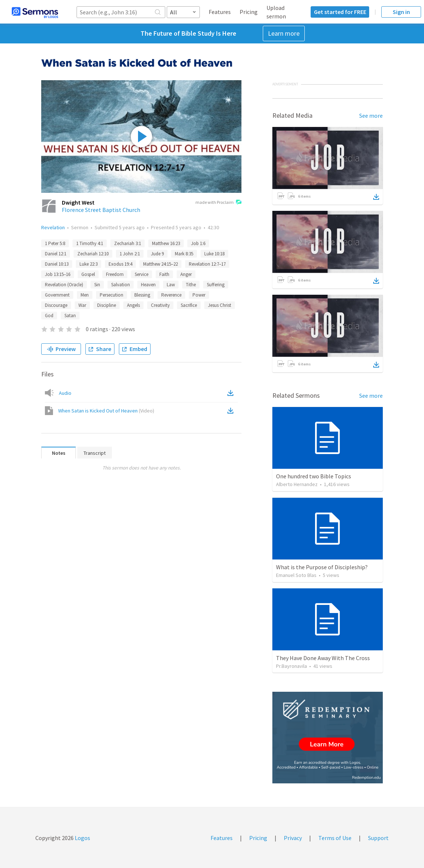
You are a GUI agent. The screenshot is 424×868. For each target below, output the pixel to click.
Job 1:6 (198, 243)
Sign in (401, 12)
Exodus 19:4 (120, 264)
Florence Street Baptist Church (101, 210)
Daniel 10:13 (57, 264)
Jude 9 (157, 254)
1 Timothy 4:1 (90, 243)
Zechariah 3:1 (128, 243)
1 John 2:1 (130, 254)
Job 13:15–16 (58, 274)
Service (142, 274)
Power (199, 295)
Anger (186, 274)
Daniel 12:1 (56, 254)
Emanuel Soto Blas (296, 575)
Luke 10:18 (214, 254)
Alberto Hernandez (297, 484)
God (49, 316)
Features (220, 12)
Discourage (56, 305)
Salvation (121, 285)
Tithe (191, 285)
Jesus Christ (220, 305)
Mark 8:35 (184, 254)
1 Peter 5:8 (55, 243)
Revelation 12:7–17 (207, 264)
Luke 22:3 (89, 264)
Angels (133, 305)
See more (371, 116)
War (82, 305)
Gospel (88, 274)
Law (171, 285)
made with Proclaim (218, 203)
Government (57, 295)
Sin (97, 285)
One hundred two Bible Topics (314, 476)
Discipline (107, 305)
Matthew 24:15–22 (160, 264)
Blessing (142, 295)
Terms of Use (335, 838)
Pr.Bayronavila (291, 666)
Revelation (53, 227)
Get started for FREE (340, 12)
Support (378, 838)
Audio (65, 393)
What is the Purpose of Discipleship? (322, 567)
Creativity (160, 305)
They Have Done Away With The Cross (323, 658)
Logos (82, 838)
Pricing (249, 12)
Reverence (171, 295)
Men (85, 295)
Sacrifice (189, 305)
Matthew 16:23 (166, 243)
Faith (164, 274)
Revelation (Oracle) (64, 285)
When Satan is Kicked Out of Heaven (106, 411)
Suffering (216, 285)
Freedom (115, 274)
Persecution (112, 295)
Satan (70, 316)
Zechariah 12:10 (93, 254)
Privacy (293, 838)
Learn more (284, 33)
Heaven (148, 285)
